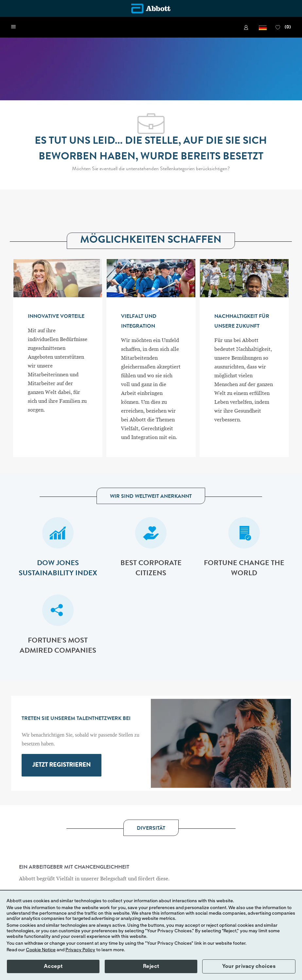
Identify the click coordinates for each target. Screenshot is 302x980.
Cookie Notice (41, 950)
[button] (263, 27)
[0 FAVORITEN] (283, 27)
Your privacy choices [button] (249, 966)
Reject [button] (151, 966)
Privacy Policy (80, 950)
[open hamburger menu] (13, 27)
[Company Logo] (151, 8)
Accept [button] (53, 966)
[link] (247, 27)
